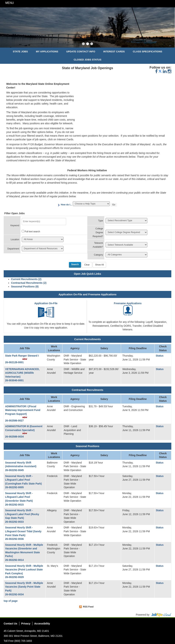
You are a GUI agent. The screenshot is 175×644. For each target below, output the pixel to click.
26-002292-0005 (14, 487)
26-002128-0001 (14, 362)
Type (101, 221)
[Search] (75, 265)
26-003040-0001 (14, 380)
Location (15, 239)
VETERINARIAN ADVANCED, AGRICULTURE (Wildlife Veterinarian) (22, 373)
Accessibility (42, 624)
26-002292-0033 (14, 522)
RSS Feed (88, 607)
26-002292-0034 (14, 594)
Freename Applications (128, 303)
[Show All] (99, 265)
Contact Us (10, 624)
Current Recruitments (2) (26, 279)
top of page (11, 601)
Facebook (152, 624)
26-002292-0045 (14, 470)
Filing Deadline (138, 348)
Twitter (157, 624)
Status (160, 356)
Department (13, 249)
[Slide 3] (92, 44)
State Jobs (20, 52)
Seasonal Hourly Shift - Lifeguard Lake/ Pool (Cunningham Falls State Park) (23, 480)
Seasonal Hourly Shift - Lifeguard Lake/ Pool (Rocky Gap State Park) (22, 514)
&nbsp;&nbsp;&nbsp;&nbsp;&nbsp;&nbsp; (123, 106)
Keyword (15, 225)
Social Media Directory (168, 624)
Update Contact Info (81, 52)
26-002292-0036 (14, 539)
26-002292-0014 (14, 560)
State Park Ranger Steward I (22, 356)
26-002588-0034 (14, 437)
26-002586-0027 (14, 421)
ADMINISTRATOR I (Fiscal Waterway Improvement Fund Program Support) (23, 410)
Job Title (25, 348)
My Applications (47, 52)
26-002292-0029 (14, 577)
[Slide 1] (83, 44)
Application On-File (46, 303)
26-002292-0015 (14, 505)
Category (99, 255)
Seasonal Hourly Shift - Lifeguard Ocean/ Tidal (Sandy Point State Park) (23, 531)
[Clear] (87, 265)
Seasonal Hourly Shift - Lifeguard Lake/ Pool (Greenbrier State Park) (19, 497)
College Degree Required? (98, 232)
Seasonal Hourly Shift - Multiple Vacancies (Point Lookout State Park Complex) (24, 570)
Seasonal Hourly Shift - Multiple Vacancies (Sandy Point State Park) (24, 587)
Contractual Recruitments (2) (29, 283)
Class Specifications (147, 52)
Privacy (26, 624)
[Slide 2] (88, 44)
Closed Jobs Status (87, 60)
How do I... (66, 205)
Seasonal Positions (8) (25, 287)
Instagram (163, 624)
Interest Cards (114, 52)
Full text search (32, 232)
